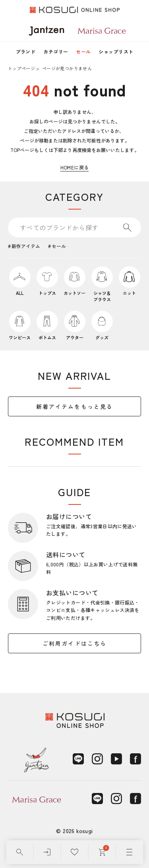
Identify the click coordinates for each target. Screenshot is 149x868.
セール (83, 51)
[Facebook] (135, 759)
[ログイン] (47, 852)
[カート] (102, 852)
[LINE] (78, 759)
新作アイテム (26, 246)
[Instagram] (97, 759)
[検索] (20, 852)
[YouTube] (116, 759)
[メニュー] (129, 852)
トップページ (21, 68)
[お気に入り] (74, 852)
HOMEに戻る (75, 167)
